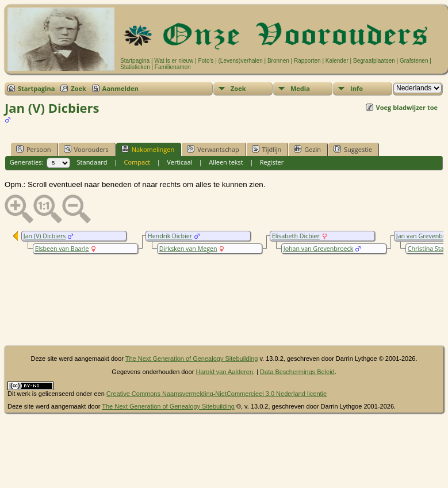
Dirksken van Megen (188, 249)
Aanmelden (120, 88)
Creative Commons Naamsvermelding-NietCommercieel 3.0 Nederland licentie (217, 394)
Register (272, 162)
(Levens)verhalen (241, 61)
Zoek (79, 88)
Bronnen (278, 61)
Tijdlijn (267, 149)
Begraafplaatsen (374, 61)
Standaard (92, 162)
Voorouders (86, 149)
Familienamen (173, 67)
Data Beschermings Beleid (297, 372)
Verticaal (179, 162)
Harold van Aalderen (224, 372)
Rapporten (307, 61)
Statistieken (135, 67)
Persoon (34, 149)
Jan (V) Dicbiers (45, 236)
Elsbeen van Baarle (62, 249)
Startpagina (135, 61)
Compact (137, 162)
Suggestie (353, 149)
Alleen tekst (226, 162)
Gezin (307, 149)
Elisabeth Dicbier (296, 236)
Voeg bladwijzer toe (407, 107)
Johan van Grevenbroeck (318, 249)
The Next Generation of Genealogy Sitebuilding (192, 359)
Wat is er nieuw (174, 61)
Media (300, 88)
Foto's (206, 61)
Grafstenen (414, 61)
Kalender (337, 61)
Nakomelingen (148, 149)
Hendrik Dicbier (170, 236)
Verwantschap (213, 149)
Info (357, 88)
